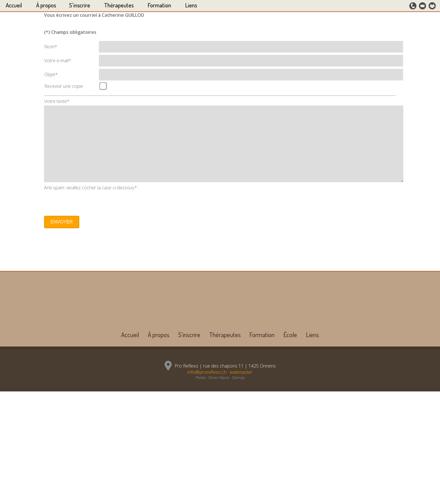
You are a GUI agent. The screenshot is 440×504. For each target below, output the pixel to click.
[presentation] (87, 479)
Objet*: (51, 352)
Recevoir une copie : (65, 363)
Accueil (14, 5)
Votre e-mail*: (58, 338)
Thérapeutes (119, 5)
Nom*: (51, 324)
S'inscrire (80, 5)
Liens (191, 5)
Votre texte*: (57, 378)
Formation (159, 5)
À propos (46, 5)
